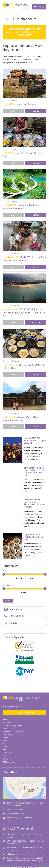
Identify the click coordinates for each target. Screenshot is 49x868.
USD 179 (36, 323)
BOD (4, 744)
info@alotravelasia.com (22, 818)
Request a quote (17, 609)
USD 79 (36, 267)
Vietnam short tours (10, 723)
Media (5, 756)
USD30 (36, 215)
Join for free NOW (25, 712)
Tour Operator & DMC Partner (14, 732)
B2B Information (9, 762)
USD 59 (36, 111)
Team (5, 747)
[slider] (4, 574)
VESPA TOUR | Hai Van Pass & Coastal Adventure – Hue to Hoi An (24, 313)
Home (6, 19)
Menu (41, 7)
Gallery (5, 759)
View (13, 111)
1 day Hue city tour (19, 104)
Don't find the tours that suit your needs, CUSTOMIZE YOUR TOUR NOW (24, 32)
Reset (8, 600)
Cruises (5, 729)
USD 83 (36, 375)
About (5, 720)
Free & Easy (7, 735)
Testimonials (7, 753)
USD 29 (36, 163)
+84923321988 (17, 616)
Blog (4, 750)
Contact (6, 738)
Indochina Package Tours (12, 726)
